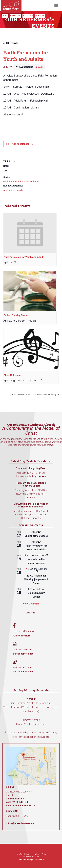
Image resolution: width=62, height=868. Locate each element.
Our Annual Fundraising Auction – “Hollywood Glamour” (31, 505)
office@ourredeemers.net (20, 823)
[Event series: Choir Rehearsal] (40, 380)
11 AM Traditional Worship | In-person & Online (36, 579)
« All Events (11, 43)
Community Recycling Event (31, 468)
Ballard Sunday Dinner (16, 315)
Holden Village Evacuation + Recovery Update (31, 484)
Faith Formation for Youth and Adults (22, 182)
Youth (20, 190)
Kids (13, 190)
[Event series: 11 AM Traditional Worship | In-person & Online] (36, 572)
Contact (40, 16)
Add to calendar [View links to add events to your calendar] (21, 144)
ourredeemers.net (23, 654)
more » (42, 476)
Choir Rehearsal (12, 375)
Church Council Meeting (46, 395)
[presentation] (30, 233)
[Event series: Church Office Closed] (40, 532)
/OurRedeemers (22, 636)
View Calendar (31, 604)
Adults (7, 190)
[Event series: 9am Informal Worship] (46, 555)
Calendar (28, 16)
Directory (15, 16)
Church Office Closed (21, 395)
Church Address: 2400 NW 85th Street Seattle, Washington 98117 (21, 802)
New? (5, 16)
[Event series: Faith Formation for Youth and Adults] (15, 262)
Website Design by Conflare (31, 860)
